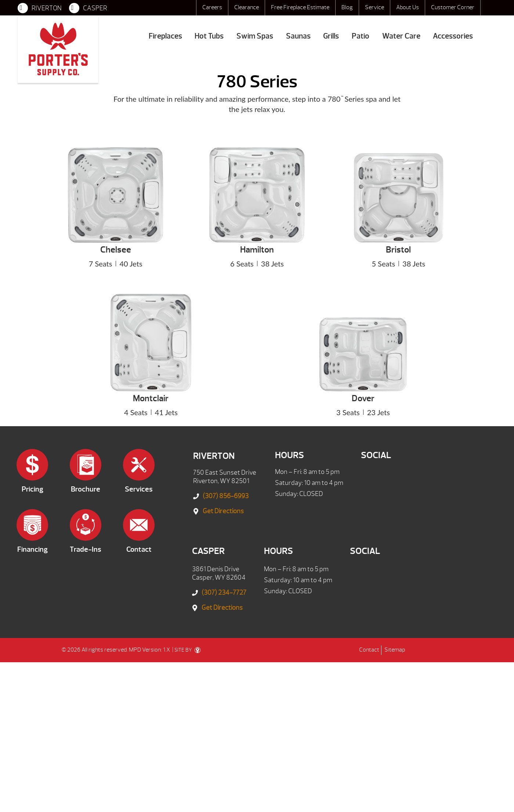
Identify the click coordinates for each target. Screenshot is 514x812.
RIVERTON (40, 8)
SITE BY (187, 650)
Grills (331, 36)
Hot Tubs (209, 36)
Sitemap (395, 650)
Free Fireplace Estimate (300, 7)
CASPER (88, 8)
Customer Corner (453, 7)
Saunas (298, 36)
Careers (212, 7)
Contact (369, 650)
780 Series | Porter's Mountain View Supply (58, 49)
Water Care (401, 36)
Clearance (247, 7)
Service (374, 7)
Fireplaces (165, 36)
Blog (347, 7)
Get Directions (223, 511)
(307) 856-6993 (226, 496)
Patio (361, 36)
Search (489, 8)
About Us (408, 7)
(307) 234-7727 (224, 593)
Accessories (453, 36)
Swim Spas (255, 36)
